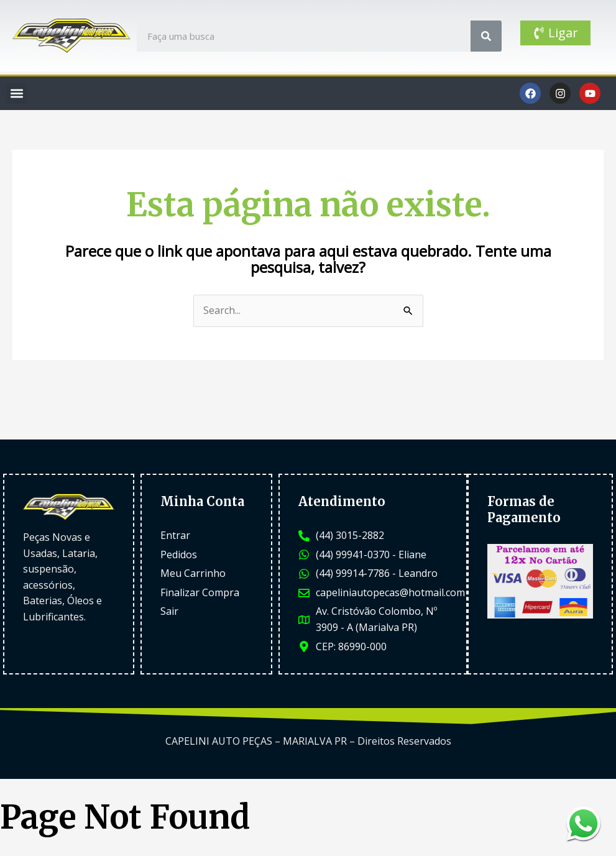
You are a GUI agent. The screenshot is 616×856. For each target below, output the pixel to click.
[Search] (486, 36)
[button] (16, 94)
